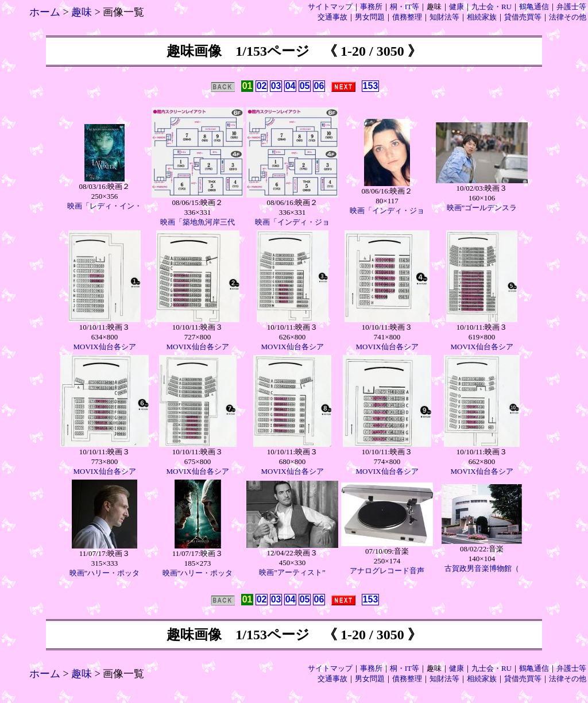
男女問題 (370, 17)
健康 (457, 7)
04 (291, 86)
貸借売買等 (523, 17)
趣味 (82, 12)
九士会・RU (492, 7)
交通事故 (332, 17)
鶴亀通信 (534, 7)
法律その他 (568, 17)
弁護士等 (571, 7)
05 (305, 86)
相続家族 (482, 17)
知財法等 (444, 17)
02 (262, 86)
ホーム (45, 12)
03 (276, 86)
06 (319, 86)
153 (371, 86)
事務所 (371, 7)
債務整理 (407, 17)
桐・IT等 (405, 7)
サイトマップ (330, 7)
